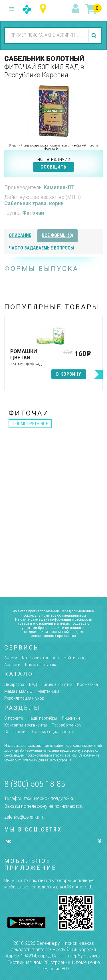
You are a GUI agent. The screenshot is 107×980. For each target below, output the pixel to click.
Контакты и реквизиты (26, 725)
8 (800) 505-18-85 (35, 784)
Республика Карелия (44, 9)
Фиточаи (33, 213)
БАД (33, 684)
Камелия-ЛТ (59, 187)
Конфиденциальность (53, 732)
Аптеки (11, 658)
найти (95, 35)
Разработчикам (67, 725)
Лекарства (14, 684)
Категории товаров (40, 658)
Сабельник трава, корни (34, 203)
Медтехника (48, 691)
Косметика (87, 684)
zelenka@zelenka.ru (24, 817)
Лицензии (71, 718)
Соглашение (16, 732)
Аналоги (12, 665)
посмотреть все (30, 424)
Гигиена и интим (57, 684)
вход (76, 9)
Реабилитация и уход (24, 698)
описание (20, 235)
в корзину (69, 374)
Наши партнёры (42, 718)
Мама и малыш (18, 691)
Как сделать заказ (42, 665)
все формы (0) (57, 235)
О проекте (14, 718)
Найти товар (76, 658)
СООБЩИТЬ (53, 167)
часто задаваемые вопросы (41, 248)
